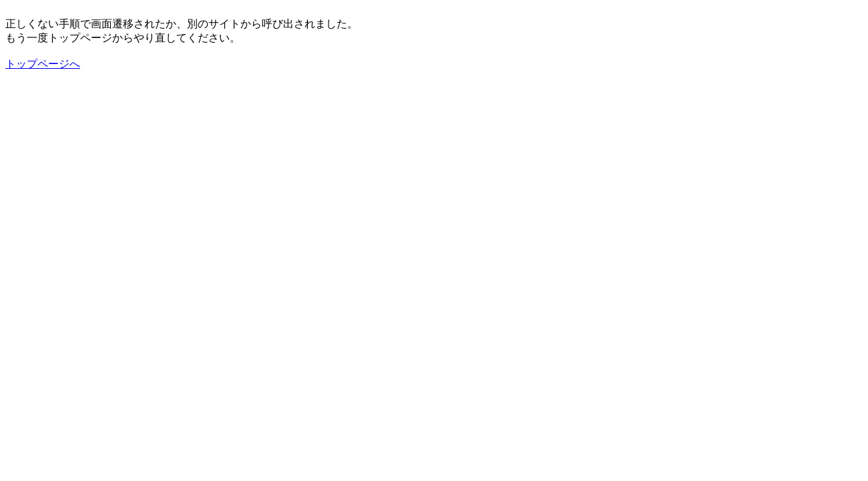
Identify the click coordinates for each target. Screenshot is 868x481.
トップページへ (43, 64)
